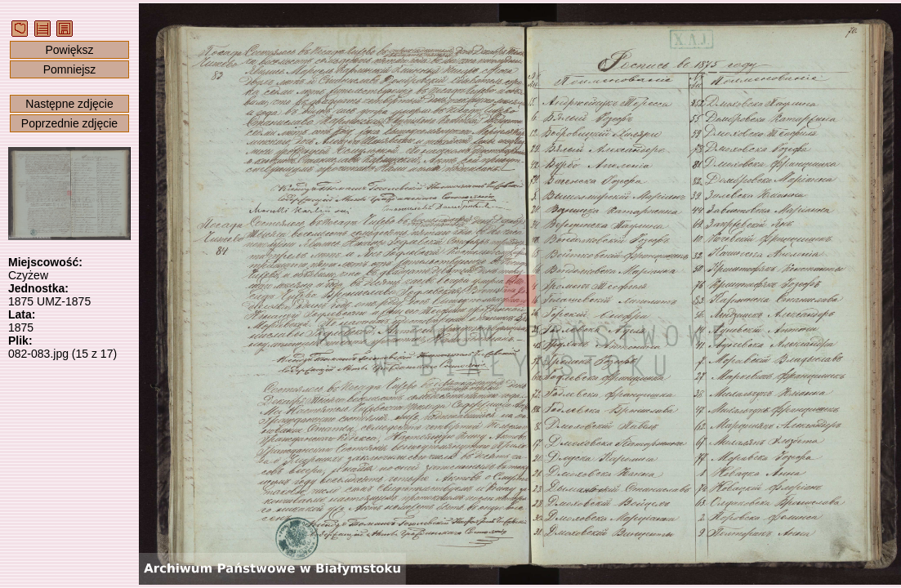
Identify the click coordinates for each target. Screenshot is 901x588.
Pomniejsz (70, 69)
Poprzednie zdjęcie (69, 123)
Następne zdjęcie (69, 104)
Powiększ (69, 50)
